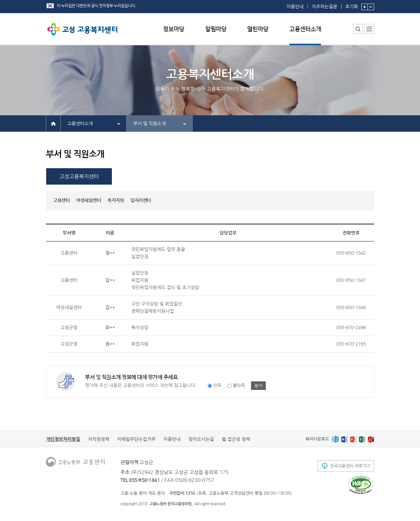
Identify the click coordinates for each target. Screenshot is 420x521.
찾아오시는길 (201, 439)
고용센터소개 (80, 124)
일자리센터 (141, 200)
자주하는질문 (325, 7)
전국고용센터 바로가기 (350, 466)
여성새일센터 (88, 200)
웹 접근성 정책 (236, 439)
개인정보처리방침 (63, 439)
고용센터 (61, 200)
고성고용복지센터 (79, 176)
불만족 (239, 386)
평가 (259, 385)
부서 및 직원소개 (149, 124)
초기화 (352, 4)
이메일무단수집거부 (136, 439)
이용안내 (295, 7)
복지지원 (115, 200)
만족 (217, 386)
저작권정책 (99, 439)
